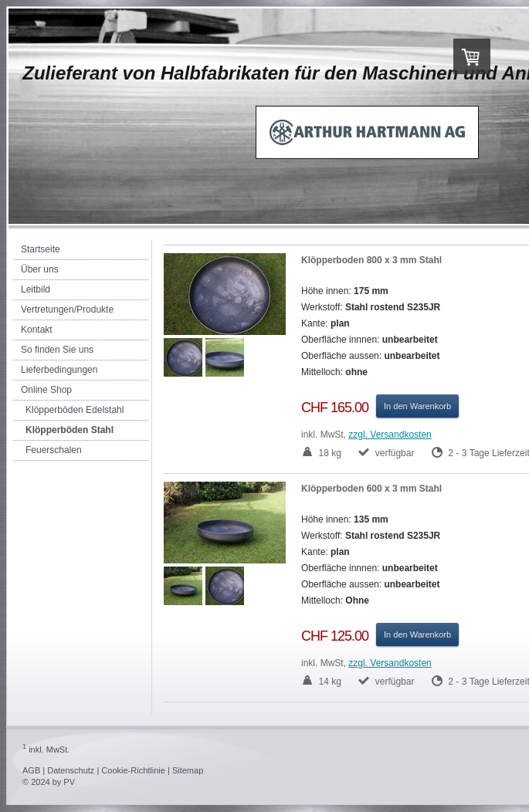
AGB (31, 770)
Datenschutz (71, 770)
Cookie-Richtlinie (133, 770)
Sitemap (188, 770)
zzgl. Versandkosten (390, 435)
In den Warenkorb (417, 406)
